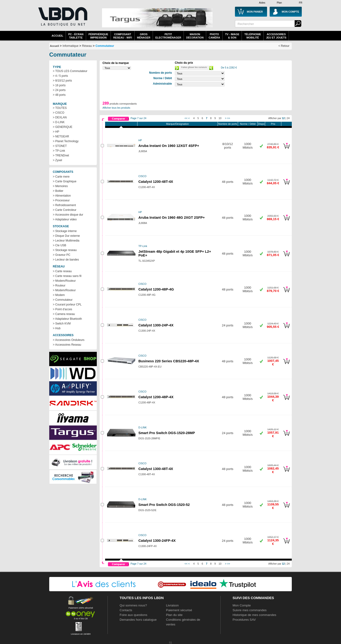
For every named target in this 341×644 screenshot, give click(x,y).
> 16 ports (59, 85)
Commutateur (105, 46)
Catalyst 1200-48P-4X (156, 397)
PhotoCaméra (214, 36)
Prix (273, 124)
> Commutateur (63, 300)
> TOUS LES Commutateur (70, 71)
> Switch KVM (62, 324)
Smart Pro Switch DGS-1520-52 (164, 505)
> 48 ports (59, 95)
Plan (279, 3)
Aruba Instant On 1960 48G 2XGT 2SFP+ (172, 218)
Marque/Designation (178, 124)
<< (186, 118)
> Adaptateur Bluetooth (67, 319)
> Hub (57, 328)
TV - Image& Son (232, 36)
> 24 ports (59, 90)
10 (220, 118)
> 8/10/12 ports (62, 81)
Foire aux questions (133, 615)
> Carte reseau (62, 271)
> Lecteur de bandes (66, 260)
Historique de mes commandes (254, 615)
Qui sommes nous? (133, 605)
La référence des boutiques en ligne (62, 19)
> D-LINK (59, 122)
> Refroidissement (64, 205)
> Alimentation (62, 196)
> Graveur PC (62, 255)
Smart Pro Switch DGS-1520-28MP (167, 433)
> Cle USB (59, 245)
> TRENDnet (61, 155)
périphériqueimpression (98, 36)
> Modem (59, 295)
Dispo (261, 124)
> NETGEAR (61, 136)
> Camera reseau (64, 314)
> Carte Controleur (65, 210)
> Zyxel (57, 160)
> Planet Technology (66, 141)
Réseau (87, 46)
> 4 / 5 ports (60, 76)
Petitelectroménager (168, 36)
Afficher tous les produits (116, 108)
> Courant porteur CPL (67, 305)
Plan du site (174, 615)
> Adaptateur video (65, 219)
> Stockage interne (65, 231)
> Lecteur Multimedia (66, 241)
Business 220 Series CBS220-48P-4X (169, 361)
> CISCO (58, 113)
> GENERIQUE (63, 127)
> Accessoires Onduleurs (69, 340)
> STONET (60, 146)
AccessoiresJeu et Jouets (276, 36)
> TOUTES (60, 108)
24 (288, 118)
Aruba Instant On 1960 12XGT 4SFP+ (169, 146)
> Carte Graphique (65, 181)
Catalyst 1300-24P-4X (156, 325)
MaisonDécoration (195, 36)
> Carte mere (61, 177)
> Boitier (58, 191)
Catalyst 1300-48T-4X (156, 469)
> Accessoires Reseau (67, 345)
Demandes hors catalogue (138, 620)
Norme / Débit (248, 124)
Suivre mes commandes (250, 610)
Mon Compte (242, 605)
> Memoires (60, 186)
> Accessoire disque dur (68, 215)
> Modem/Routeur (64, 281)
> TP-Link (59, 151)
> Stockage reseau (65, 250)
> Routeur (59, 286)
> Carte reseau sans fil (67, 276)
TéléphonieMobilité (253, 36)
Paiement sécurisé (179, 610)
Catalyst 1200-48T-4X (156, 182)
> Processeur (61, 200)
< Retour (284, 46)
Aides (262, 3)
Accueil (57, 36)
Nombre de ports (228, 124)
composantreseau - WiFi (123, 36)
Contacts (126, 610)
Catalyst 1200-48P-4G (156, 289)
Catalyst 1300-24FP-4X (157, 541)
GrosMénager (144, 36)
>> (229, 118)
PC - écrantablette (76, 36)
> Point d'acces (62, 309)
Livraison (172, 605)
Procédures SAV (244, 620)
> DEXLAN (60, 117)
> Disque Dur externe (66, 236)
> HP (56, 132)
